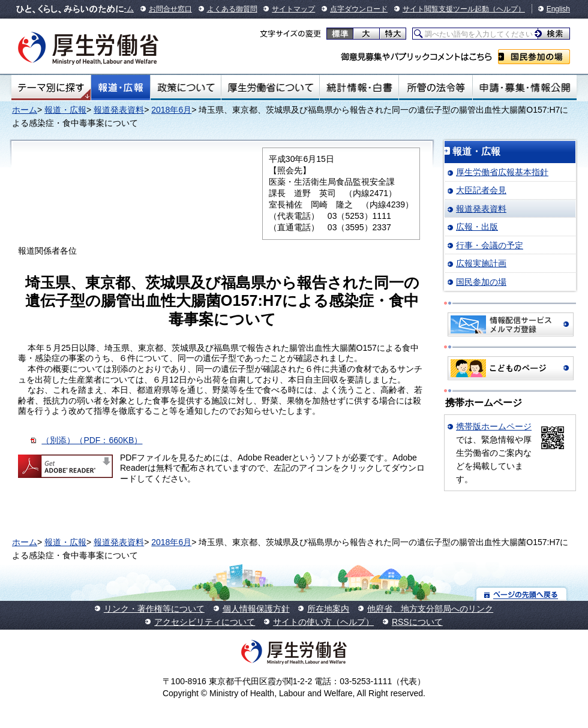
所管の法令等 (435, 88)
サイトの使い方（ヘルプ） (323, 622)
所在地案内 (328, 609)
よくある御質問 (232, 9)
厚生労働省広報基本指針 (502, 172)
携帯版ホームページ (494, 426)
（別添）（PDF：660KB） (92, 440)
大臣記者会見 (481, 190)
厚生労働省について (271, 88)
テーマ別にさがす (51, 88)
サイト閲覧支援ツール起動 (446, 9)
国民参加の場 (534, 57)
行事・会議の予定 (490, 245)
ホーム (25, 110)
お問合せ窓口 (170, 9)
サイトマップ (293, 9)
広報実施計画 (481, 263)
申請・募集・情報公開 (525, 88)
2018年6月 (171, 110)
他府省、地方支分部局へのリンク (430, 609)
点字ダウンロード (359, 9)
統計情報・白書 (359, 88)
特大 (393, 34)
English (558, 9)
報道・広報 (121, 88)
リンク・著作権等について (154, 609)
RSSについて (417, 622)
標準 (340, 34)
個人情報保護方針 (256, 609)
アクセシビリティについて (205, 622)
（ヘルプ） (507, 9)
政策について (186, 88)
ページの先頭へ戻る (522, 594)
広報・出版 (477, 227)
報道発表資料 (119, 110)
